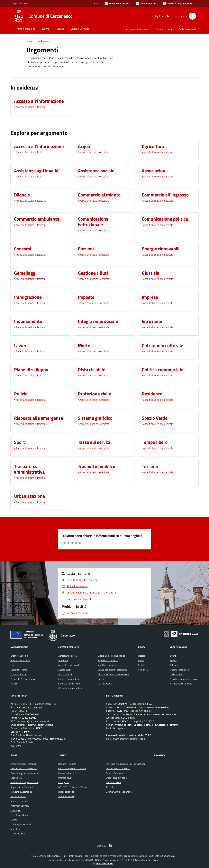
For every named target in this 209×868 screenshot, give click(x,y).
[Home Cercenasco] (43, 16)
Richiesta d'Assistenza (21, 792)
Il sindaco (143, 665)
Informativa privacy (20, 806)
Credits (14, 820)
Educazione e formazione (70, 688)
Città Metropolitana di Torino (72, 768)
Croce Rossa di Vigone (116, 778)
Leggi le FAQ (16, 778)
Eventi (173, 656)
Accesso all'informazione (138, 29)
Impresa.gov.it (65, 778)
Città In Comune (162, 856)
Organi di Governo (19, 656)
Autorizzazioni (65, 674)
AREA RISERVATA (103, 863)
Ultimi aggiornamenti (21, 824)
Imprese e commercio (108, 660)
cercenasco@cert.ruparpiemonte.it (33, 721)
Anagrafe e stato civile (69, 665)
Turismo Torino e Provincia (118, 768)
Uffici (13, 665)
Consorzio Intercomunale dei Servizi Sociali (126, 764)
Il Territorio (175, 665)
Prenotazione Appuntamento (24, 782)
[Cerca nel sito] (192, 16)
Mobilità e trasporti (107, 665)
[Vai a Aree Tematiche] (146, 3)
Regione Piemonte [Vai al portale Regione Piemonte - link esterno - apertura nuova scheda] (21, 3)
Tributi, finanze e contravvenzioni (113, 674)
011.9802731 (21, 711)
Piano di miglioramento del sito (25, 773)
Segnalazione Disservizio (22, 787)
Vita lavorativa (105, 684)
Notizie (142, 656)
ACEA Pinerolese (66, 796)
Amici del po (111, 787)
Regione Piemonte (67, 764)
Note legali (16, 810)
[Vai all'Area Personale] (178, 3)
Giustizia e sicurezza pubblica (111, 656)
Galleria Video (177, 674)
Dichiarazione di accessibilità (24, 768)
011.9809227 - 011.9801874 (29, 707)
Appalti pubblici (66, 670)
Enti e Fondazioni (19, 674)
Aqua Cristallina (113, 782)
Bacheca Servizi (18, 796)
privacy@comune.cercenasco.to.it (129, 739)
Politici (14, 684)
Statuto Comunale (19, 801)
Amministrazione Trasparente (25, 764)
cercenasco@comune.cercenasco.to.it (35, 725)
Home (29, 41)
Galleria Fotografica (179, 670)
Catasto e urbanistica (69, 679)
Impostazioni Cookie (20, 815)
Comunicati (144, 670)
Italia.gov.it (63, 782)
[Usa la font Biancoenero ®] (117, 3)
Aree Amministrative (20, 660)
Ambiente (63, 660)
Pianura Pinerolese (115, 773)
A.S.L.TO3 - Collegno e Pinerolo (73, 787)
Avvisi (141, 660)
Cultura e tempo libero (69, 684)
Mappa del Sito (18, 834)
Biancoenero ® (116, 860)
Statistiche (16, 829)
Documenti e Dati (19, 670)
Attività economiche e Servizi (184, 679)
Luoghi (173, 660)
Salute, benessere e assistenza (112, 670)
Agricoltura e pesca (67, 656)
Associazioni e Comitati (181, 684)
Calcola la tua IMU (67, 773)
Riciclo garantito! (66, 792)
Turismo (101, 679)
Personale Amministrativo (23, 679)
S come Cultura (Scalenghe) (119, 792)
